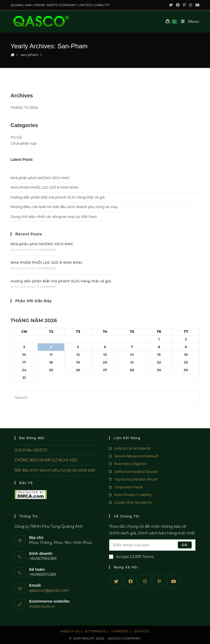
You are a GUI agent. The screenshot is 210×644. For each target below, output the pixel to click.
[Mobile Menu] (188, 21)
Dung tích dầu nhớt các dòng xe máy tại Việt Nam (54, 217)
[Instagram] (145, 581)
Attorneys (95, 631)
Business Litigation (131, 464)
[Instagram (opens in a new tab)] (191, 5)
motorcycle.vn (42, 606)
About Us (70, 631)
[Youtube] (174, 581)
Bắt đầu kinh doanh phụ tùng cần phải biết (55, 470)
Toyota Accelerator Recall (136, 479)
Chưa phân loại (24, 143)
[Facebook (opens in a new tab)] (178, 5)
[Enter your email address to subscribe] (152, 545)
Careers (120, 631)
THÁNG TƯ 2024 (24, 107)
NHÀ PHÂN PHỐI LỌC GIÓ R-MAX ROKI (45, 187)
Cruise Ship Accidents (133, 502)
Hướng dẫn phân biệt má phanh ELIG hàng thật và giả (58, 197)
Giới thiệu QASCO (31, 450)
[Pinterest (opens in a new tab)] (184, 5)
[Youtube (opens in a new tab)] (197, 5)
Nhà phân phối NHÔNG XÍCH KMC (40, 178)
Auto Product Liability (133, 495)
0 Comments (47, 250)
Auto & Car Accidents (132, 448)
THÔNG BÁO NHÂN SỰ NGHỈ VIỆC (46, 460)
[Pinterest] (159, 581)
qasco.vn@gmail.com (49, 590)
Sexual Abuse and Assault (136, 456)
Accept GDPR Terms (131, 557)
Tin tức (16, 137)
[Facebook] (131, 581)
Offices (142, 631)
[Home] (13, 55)
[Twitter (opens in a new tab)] (171, 5)
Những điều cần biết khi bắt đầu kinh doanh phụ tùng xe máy (64, 207)
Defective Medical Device (136, 472)
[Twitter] (116, 581)
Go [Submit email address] (185, 545)
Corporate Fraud (128, 487)
